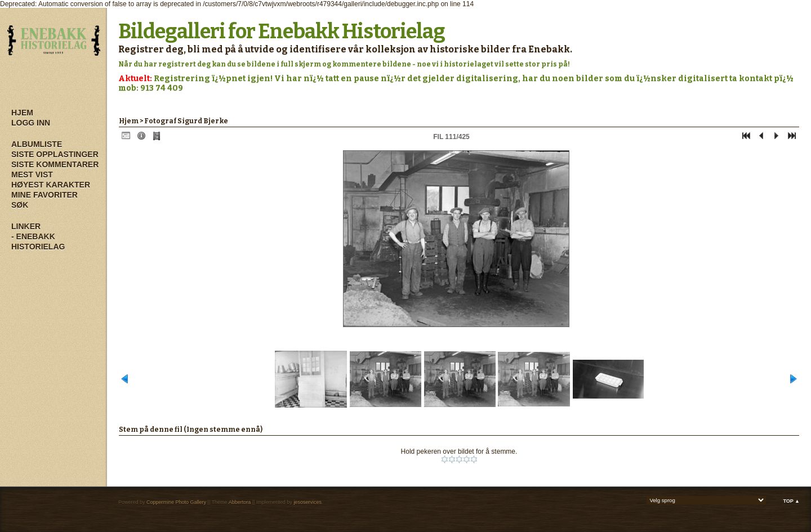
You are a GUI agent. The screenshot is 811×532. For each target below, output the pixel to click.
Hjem (22, 113)
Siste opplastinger (55, 154)
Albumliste (37, 144)
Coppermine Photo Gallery (176, 502)
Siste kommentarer (55, 164)
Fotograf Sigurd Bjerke (186, 121)
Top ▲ (791, 501)
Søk (20, 205)
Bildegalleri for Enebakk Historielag (282, 32)
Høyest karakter (51, 185)
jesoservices (308, 502)
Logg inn (31, 123)
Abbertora (240, 502)
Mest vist (32, 175)
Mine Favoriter (44, 195)
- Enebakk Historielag (38, 242)
